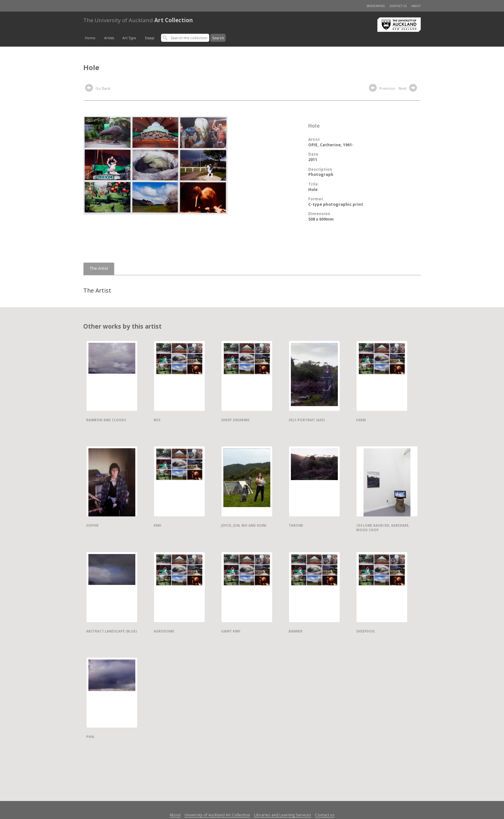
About (416, 6)
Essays (150, 38)
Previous (382, 89)
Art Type (129, 38)
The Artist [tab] (99, 268)
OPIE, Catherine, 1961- (331, 145)
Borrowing (376, 6)
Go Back (98, 89)
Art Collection (138, 20)
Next (409, 89)
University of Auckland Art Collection (217, 815)
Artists (109, 38)
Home (90, 38)
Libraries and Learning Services (283, 815)
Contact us (398, 6)
